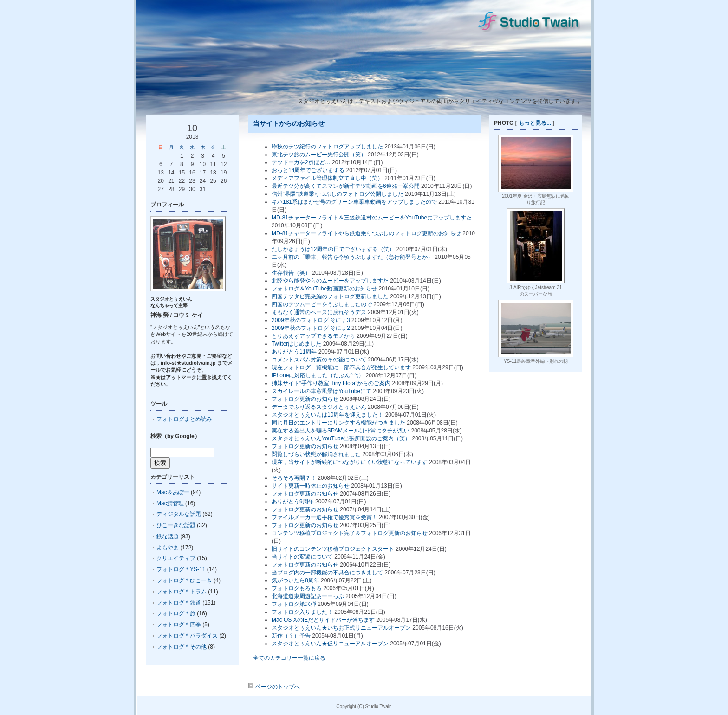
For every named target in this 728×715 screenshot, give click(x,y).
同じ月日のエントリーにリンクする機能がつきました (338, 423)
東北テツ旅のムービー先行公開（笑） (319, 155)
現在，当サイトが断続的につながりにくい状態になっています (350, 462)
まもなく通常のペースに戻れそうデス (319, 312)
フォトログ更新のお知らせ (305, 399)
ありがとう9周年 (293, 502)
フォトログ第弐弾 (294, 604)
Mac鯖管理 (170, 503)
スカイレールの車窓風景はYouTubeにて (322, 391)
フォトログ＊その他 (182, 647)
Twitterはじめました (296, 344)
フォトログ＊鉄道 (179, 603)
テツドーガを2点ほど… (301, 162)
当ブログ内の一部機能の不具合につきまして (327, 573)
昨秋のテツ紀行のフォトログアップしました (327, 147)
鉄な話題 (168, 536)
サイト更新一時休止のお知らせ (311, 486)
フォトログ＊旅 (176, 613)
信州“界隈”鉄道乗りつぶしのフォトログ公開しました (338, 194)
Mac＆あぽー (173, 492)
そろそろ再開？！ (294, 478)
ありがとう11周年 (294, 352)
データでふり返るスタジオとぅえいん (319, 407)
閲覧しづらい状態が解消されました (316, 454)
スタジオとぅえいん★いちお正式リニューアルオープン (341, 628)
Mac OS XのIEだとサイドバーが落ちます (323, 620)
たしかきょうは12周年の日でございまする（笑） (333, 249)
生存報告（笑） (291, 273)
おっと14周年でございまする (308, 170)
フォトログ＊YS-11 (181, 569)
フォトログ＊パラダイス (187, 636)
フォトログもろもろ (297, 588)
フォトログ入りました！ (302, 612)
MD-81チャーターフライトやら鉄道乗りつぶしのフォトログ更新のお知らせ (366, 233)
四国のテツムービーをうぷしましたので (322, 304)
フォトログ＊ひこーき (184, 580)
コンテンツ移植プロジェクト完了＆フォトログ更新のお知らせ (350, 533)
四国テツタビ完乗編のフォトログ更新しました (330, 296)
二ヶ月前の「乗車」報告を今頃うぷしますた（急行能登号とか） (352, 257)
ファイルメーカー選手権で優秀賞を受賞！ (325, 517)
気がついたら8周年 (296, 580)
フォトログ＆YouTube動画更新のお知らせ (324, 289)
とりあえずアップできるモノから (313, 336)
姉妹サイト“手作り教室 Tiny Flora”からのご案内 (331, 383)
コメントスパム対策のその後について (319, 360)
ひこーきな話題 (176, 525)
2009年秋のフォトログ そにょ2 (311, 328)
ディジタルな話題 (179, 514)
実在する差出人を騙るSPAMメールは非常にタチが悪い (341, 431)
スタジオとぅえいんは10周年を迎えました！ (328, 415)
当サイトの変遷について (302, 557)
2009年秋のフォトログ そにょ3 (311, 320)
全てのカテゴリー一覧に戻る (289, 658)
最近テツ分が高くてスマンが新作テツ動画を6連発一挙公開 (346, 186)
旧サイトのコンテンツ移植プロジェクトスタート (333, 549)
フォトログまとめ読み (184, 419)
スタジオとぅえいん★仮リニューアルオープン (330, 644)
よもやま (168, 548)
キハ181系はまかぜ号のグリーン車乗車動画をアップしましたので (354, 202)
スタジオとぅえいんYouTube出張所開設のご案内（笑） (341, 438)
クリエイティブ (176, 558)
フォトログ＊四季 (179, 625)
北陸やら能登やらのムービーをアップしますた (330, 281)
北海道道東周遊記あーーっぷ (308, 596)
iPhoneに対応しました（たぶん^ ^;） (318, 375)
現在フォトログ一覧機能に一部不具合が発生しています (341, 367)
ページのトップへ (274, 687)
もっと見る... (535, 123)
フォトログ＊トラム (182, 592)
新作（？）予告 (291, 636)
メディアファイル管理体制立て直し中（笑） (327, 178)
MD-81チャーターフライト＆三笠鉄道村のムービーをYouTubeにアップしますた (372, 218)
